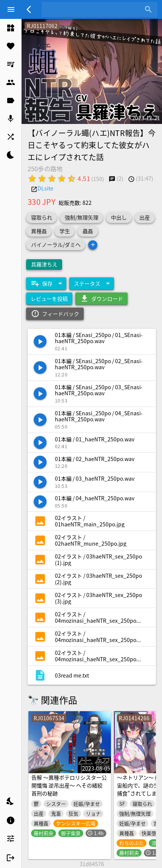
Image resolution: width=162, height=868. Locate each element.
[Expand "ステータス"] (92, 283)
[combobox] (94, 9)
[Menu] (11, 9)
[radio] (32, 178)
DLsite (45, 188)
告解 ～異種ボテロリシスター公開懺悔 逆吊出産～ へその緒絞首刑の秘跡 (69, 785)
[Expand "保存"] (46, 283)
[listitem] (11, 28)
